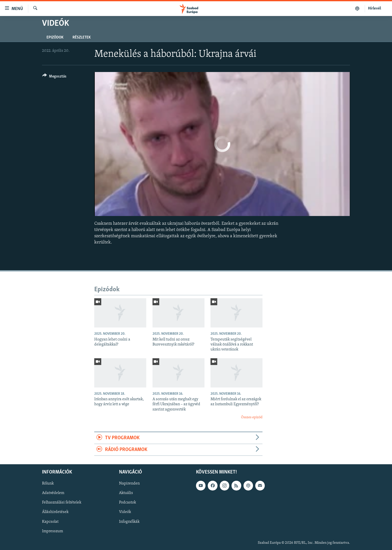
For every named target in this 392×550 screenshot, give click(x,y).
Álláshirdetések (55, 512)
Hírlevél (374, 8)
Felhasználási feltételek (62, 503)
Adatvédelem (53, 493)
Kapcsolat (50, 522)
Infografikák (129, 522)
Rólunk (48, 484)
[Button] (54, 77)
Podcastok (127, 503)
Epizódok (55, 37)
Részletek (82, 37)
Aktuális (126, 493)
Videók (125, 512)
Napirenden (129, 484)
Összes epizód (252, 417)
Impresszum (52, 531)
